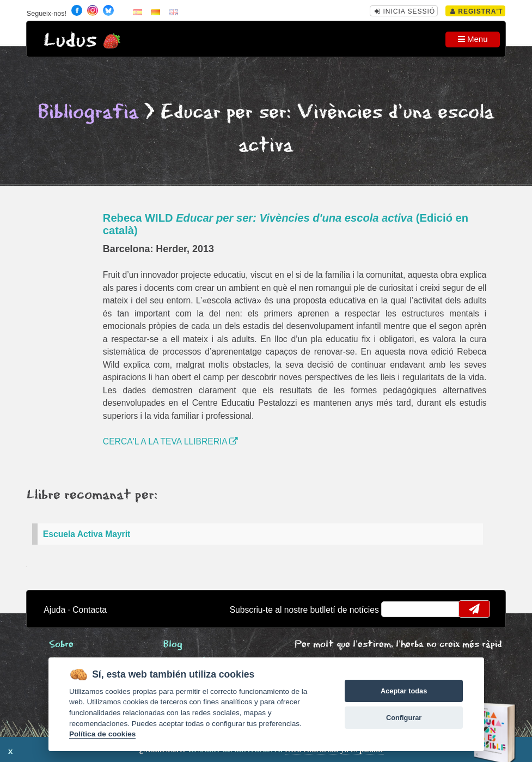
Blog (173, 645)
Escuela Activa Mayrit (87, 534)
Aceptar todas (404, 691)
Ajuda (54, 610)
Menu (473, 39)
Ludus (70, 41)
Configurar (404, 718)
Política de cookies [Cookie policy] (102, 734)
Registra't (477, 11)
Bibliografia (88, 112)
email (397, 609)
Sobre (61, 645)
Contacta (90, 610)
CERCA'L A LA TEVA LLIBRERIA (170, 441)
